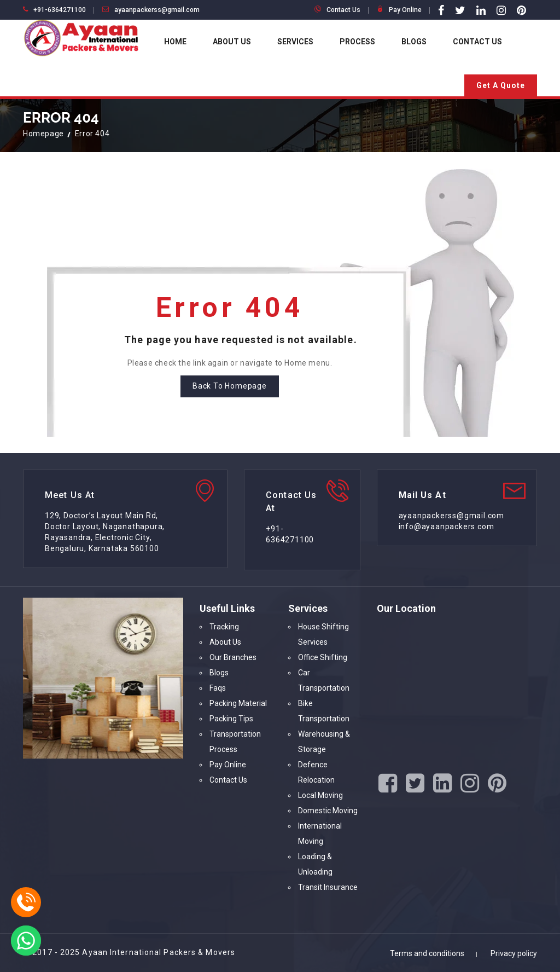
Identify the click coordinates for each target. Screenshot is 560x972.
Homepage (43, 134)
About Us (232, 42)
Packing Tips (231, 719)
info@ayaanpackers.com (447, 526)
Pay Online (405, 10)
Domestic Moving (328, 811)
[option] (182, 678)
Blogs (414, 42)
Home (175, 42)
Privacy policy (514, 953)
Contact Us (343, 10)
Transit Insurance (328, 887)
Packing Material (238, 703)
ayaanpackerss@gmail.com (157, 10)
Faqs (218, 688)
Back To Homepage (230, 386)
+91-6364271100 (60, 10)
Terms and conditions (427, 953)
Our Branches (233, 657)
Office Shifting (323, 657)
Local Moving (320, 795)
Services (295, 42)
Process (357, 42)
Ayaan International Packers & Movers (159, 952)
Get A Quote (501, 85)
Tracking (224, 627)
